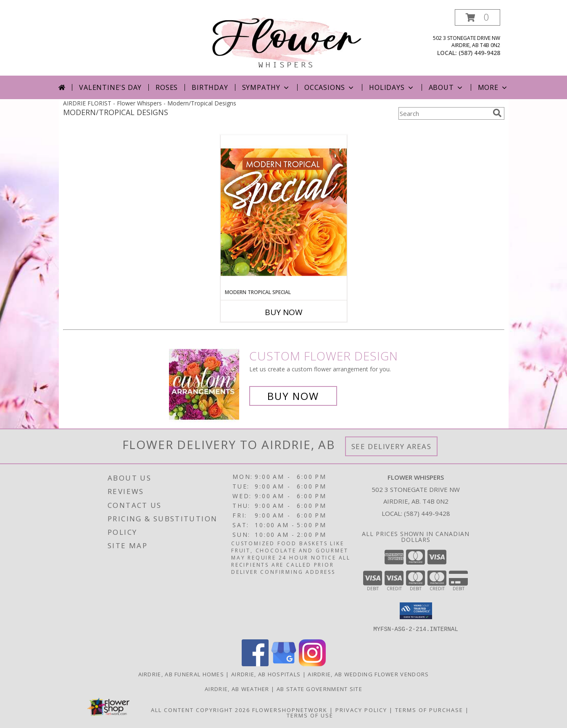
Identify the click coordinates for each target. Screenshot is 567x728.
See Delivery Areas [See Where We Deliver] (392, 446)
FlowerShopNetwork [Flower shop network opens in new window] (290, 710)
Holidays (392, 87)
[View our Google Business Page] (284, 664)
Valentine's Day (110, 87)
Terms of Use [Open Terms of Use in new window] (310, 715)
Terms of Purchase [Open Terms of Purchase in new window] (429, 710)
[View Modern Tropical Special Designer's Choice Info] (284, 212)
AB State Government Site (319, 689)
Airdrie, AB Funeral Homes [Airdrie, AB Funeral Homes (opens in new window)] (181, 674)
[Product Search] (444, 113)
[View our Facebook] (255, 664)
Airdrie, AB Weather (237, 689)
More (493, 87)
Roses (167, 87)
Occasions (330, 87)
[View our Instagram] (312, 664)
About (446, 87)
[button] (477, 17)
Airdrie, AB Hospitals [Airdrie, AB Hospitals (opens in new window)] (266, 674)
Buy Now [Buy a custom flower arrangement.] (293, 396)
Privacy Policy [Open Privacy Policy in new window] (361, 710)
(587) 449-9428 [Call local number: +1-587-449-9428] (479, 53)
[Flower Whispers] (287, 41)
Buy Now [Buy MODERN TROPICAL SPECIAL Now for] (284, 312)
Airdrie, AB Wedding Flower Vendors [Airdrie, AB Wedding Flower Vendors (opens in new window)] (368, 674)
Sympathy (266, 87)
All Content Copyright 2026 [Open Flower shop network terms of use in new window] (200, 710)
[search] (497, 113)
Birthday (210, 87)
